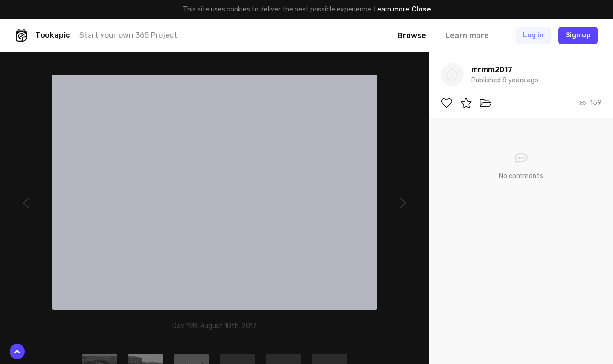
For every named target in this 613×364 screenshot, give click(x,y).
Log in (533, 35)
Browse (412, 36)
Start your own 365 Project (128, 35)
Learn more (392, 9)
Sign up (578, 35)
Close (421, 9)
